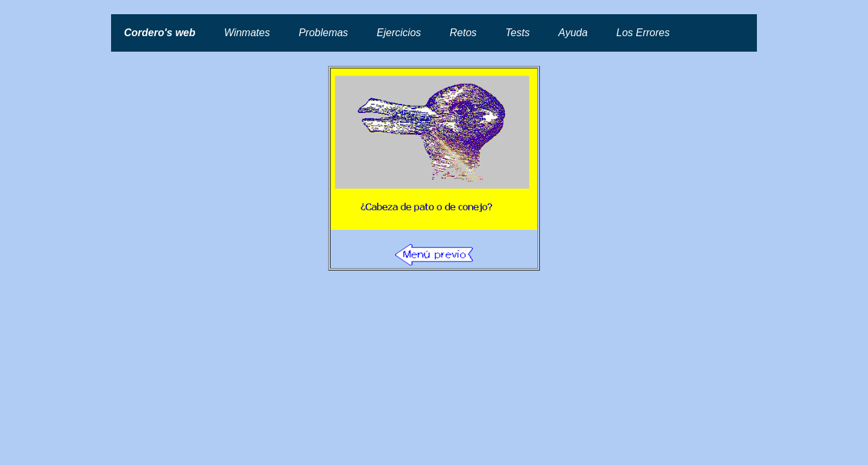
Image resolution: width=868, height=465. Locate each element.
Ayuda (573, 33)
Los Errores (643, 33)
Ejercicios (398, 33)
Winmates (247, 33)
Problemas (323, 33)
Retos (463, 33)
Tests (518, 33)
